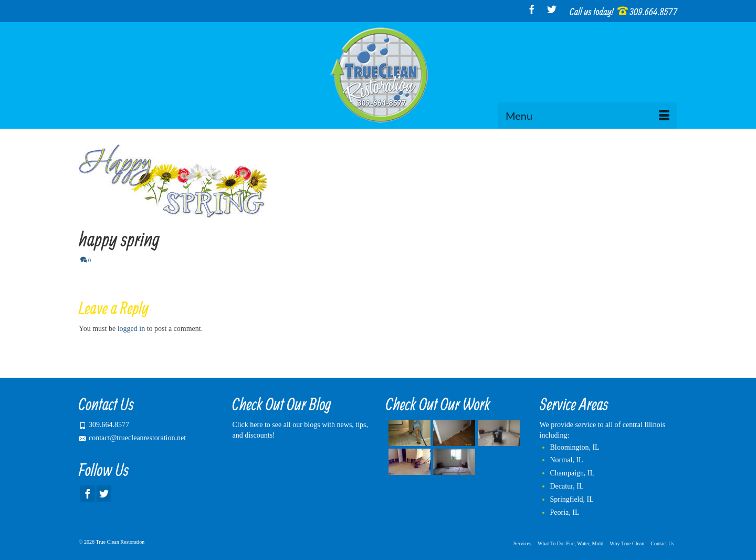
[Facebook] (532, 9)
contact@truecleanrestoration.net (132, 438)
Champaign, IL (573, 473)
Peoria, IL (565, 512)
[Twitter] (552, 9)
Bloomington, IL (575, 447)
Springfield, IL (572, 499)
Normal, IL (567, 460)
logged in (132, 329)
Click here (248, 425)
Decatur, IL (567, 486)
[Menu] (587, 116)
